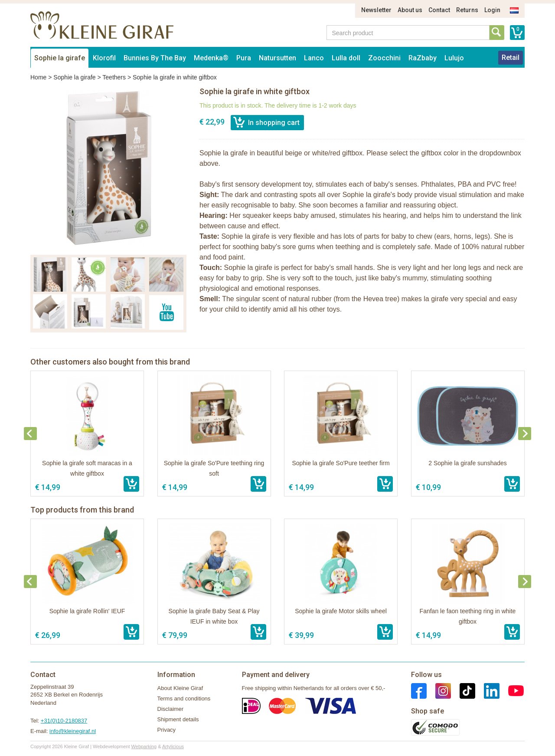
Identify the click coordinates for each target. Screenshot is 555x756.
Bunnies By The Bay (155, 58)
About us (410, 10)
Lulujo (454, 58)
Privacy (167, 730)
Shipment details (178, 719)
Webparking (144, 746)
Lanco (314, 58)
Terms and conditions (184, 698)
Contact (439, 10)
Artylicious (173, 746)
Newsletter (376, 10)
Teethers (114, 77)
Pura (244, 58)
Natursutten (277, 58)
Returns (467, 10)
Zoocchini (384, 58)
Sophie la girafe (60, 58)
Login (492, 10)
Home (38, 77)
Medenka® (211, 58)
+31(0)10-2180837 (64, 721)
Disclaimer (171, 709)
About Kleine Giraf (180, 688)
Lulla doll (346, 58)
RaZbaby (423, 58)
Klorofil (104, 58)
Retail (511, 58)
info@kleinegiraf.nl (73, 731)
